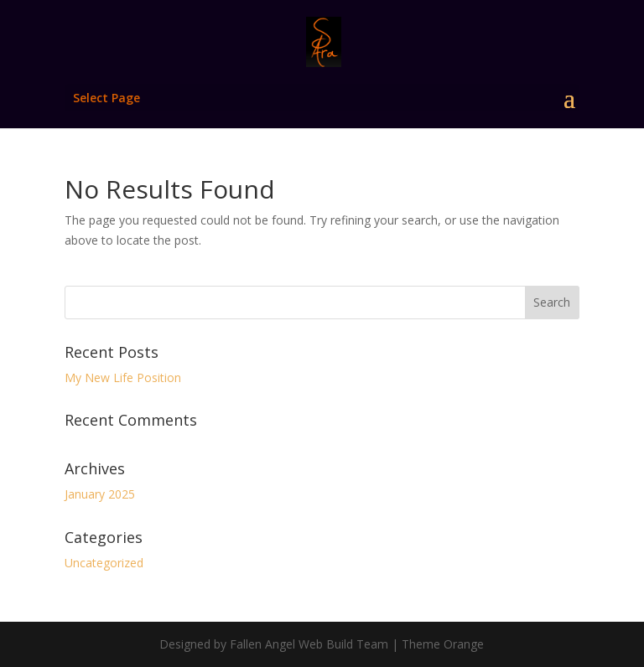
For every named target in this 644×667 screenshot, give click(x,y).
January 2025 (100, 494)
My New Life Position (123, 377)
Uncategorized (104, 563)
